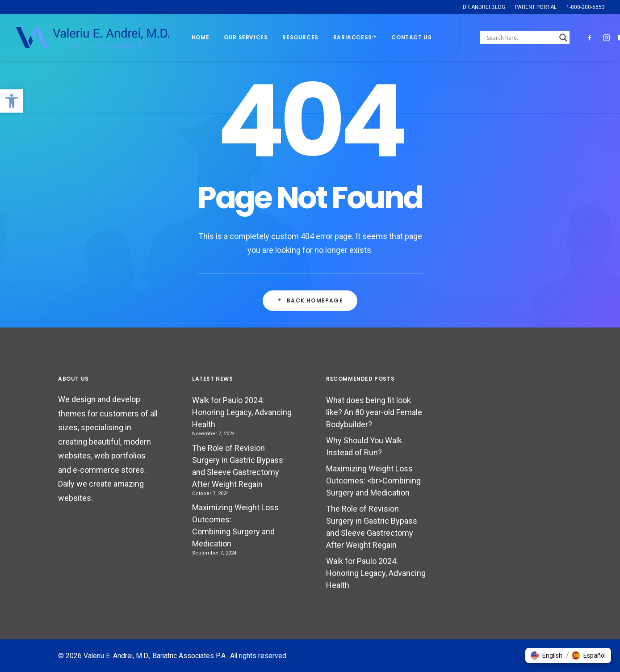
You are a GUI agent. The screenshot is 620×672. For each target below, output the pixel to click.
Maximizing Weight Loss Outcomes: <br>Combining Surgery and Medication (373, 481)
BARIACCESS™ (355, 37)
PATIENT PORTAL (536, 7)
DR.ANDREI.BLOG (484, 7)
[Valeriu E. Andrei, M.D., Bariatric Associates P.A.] (92, 38)
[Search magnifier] (563, 38)
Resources (300, 37)
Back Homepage (310, 300)
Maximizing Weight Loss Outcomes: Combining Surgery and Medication (235, 525)
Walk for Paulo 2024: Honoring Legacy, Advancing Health (242, 412)
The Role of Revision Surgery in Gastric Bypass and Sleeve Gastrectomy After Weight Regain (238, 466)
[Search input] (521, 38)
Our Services (246, 37)
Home (200, 37)
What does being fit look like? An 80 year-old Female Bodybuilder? (374, 412)
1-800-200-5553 (586, 7)
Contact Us (411, 37)
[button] (12, 101)
